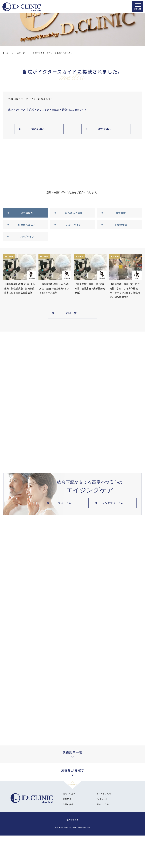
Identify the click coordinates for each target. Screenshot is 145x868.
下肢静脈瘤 (121, 225)
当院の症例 (68, 827)
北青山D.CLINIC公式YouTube (19, 701)
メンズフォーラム (113, 503)
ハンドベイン (74, 225)
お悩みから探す (72, 793)
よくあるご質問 (104, 817)
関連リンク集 (103, 827)
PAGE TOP (72, 808)
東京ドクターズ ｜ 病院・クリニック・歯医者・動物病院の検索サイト (48, 110)
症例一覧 (71, 313)
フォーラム (65, 503)
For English (102, 822)
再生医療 (121, 213)
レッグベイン (27, 236)
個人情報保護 (72, 843)
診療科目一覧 (72, 776)
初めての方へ (69, 817)
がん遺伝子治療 (74, 213)
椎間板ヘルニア (27, 225)
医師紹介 (67, 822)
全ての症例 (27, 213)
